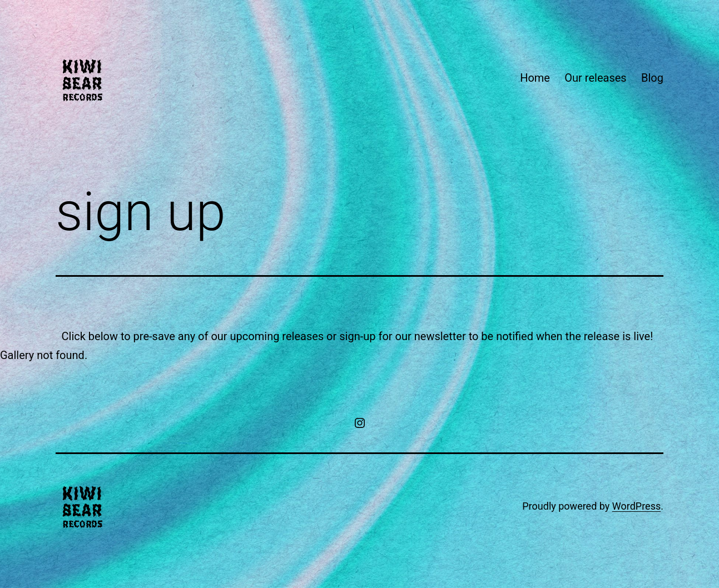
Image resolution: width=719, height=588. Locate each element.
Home (535, 78)
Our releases (595, 78)
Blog (652, 78)
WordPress (636, 506)
